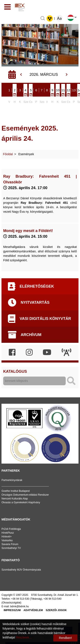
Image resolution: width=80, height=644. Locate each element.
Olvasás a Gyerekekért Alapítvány (21, 502)
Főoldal (8, 154)
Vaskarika (7, 540)
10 (58, 90)
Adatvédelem (33, 610)
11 (63, 90)
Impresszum (12, 610)
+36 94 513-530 (20, 599)
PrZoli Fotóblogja (11, 529)
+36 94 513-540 (52, 599)
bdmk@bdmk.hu (20, 606)
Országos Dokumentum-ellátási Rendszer (25, 495)
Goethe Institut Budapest (16, 491)
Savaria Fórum (10, 544)
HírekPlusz (8, 533)
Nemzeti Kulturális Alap (15, 499)
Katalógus (15, 371)
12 (69, 90)
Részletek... (24, 637)
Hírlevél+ (7, 537)
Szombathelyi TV (11, 548)
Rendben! (65, 638)
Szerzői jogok (56, 610)
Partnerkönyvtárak (12, 480)
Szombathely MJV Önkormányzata (21, 570)
